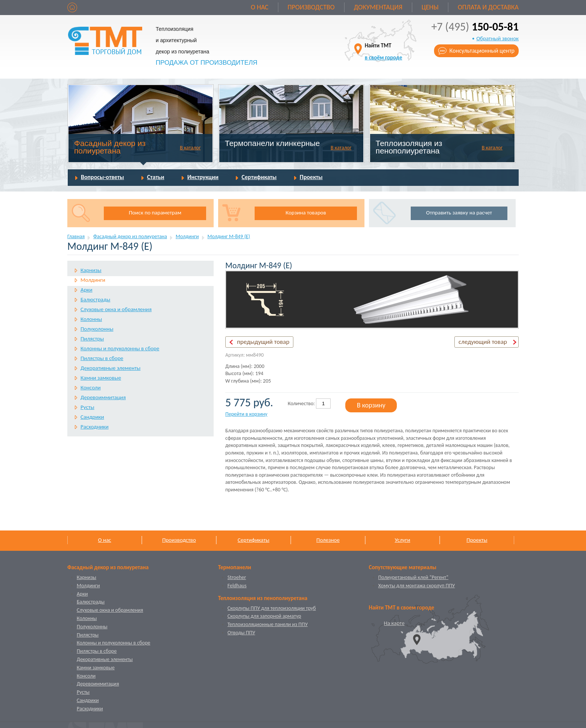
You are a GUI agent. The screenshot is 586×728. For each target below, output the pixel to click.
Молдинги (187, 236)
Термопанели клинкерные (273, 143)
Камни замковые (101, 378)
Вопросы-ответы (102, 177)
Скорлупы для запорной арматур (264, 616)
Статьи (156, 177)
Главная (76, 236)
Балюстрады (95, 299)
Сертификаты (259, 177)
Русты (87, 407)
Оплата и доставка (488, 7)
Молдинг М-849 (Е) (229, 236)
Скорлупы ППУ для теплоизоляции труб (272, 608)
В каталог (190, 148)
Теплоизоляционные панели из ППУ (268, 624)
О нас (260, 7)
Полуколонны (97, 329)
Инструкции (203, 177)
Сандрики (92, 417)
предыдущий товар (263, 342)
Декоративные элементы (110, 368)
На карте (394, 623)
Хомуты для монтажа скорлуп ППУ (417, 586)
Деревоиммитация (103, 397)
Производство (311, 7)
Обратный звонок (497, 38)
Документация (378, 7)
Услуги (402, 540)
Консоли (91, 388)
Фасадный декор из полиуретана (110, 147)
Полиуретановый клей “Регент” (414, 577)
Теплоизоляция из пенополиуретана (409, 147)
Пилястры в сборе (102, 358)
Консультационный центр (482, 51)
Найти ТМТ (384, 51)
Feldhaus (237, 586)
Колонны (91, 319)
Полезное (328, 540)
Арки (87, 290)
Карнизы (91, 270)
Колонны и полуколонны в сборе (120, 348)
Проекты (311, 177)
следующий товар (483, 342)
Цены (430, 7)
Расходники (95, 427)
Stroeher (237, 577)
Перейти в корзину (246, 414)
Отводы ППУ (241, 633)
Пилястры (92, 339)
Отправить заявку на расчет (459, 213)
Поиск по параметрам (155, 213)
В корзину (371, 405)
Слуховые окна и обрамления (116, 309)
